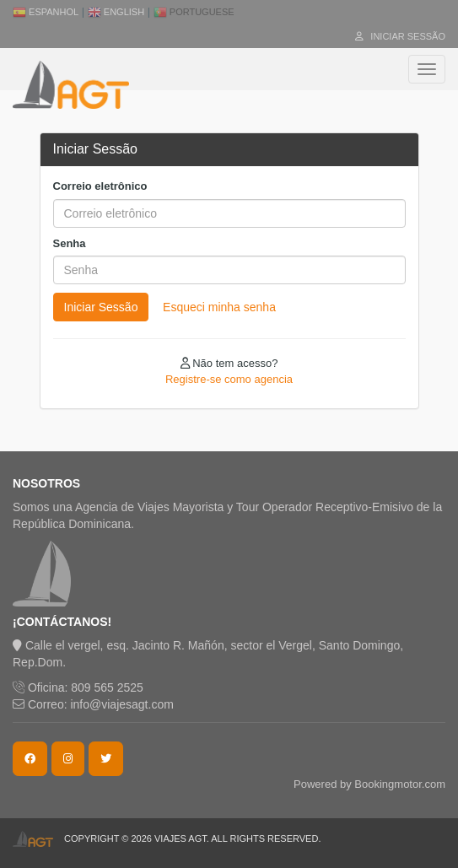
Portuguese (194, 12)
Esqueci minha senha (219, 307)
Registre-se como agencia (229, 379)
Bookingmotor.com (400, 784)
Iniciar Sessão (400, 36)
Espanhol (46, 12)
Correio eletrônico (100, 186)
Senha (70, 243)
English (116, 12)
